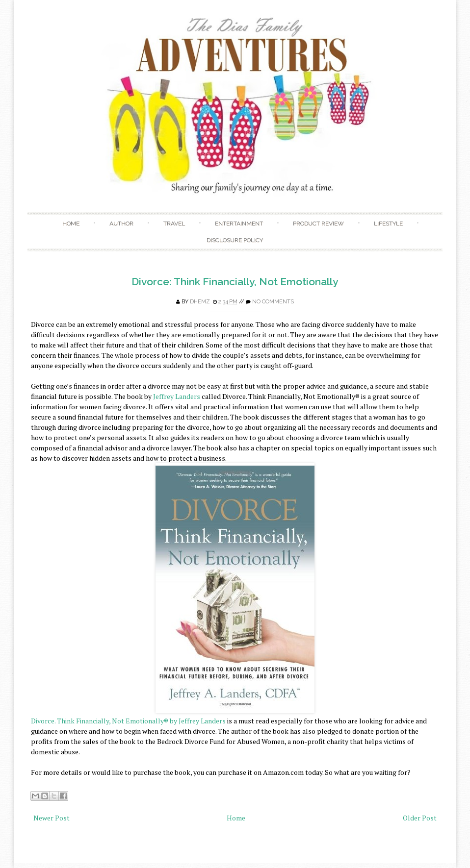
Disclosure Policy (235, 240)
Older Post (420, 818)
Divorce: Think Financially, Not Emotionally (235, 282)
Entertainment (239, 223)
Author (121, 223)
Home (71, 223)
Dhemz (200, 302)
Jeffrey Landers (177, 396)
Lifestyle (388, 223)
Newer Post (52, 818)
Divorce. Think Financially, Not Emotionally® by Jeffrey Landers (128, 721)
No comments (273, 302)
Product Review (318, 223)
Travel (174, 223)
